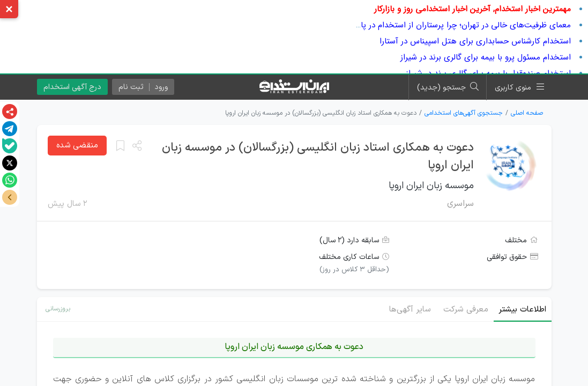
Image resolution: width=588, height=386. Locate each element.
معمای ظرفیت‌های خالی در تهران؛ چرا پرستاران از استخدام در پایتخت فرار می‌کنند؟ (433, 25)
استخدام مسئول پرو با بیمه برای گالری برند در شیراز (486, 57)
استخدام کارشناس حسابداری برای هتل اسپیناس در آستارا (475, 41)
